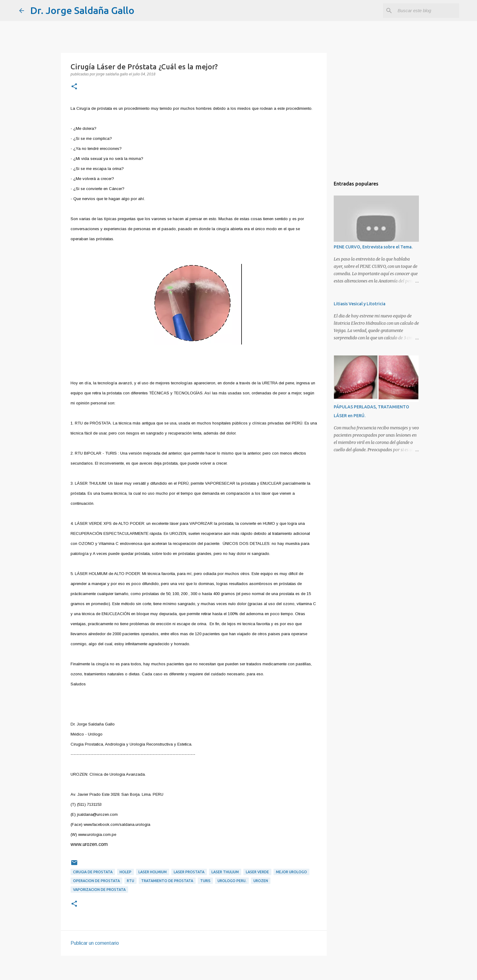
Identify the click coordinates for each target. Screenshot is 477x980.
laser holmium (153, 872)
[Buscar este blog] (427, 11)
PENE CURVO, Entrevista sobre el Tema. (373, 247)
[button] (74, 87)
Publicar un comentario (95, 943)
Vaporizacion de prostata (99, 890)
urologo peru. (232, 881)
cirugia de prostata (93, 872)
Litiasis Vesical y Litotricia (360, 304)
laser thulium (225, 872)
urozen (261, 881)
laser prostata (189, 872)
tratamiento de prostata (167, 881)
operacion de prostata (96, 881)
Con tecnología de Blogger (238, 971)
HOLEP (125, 872)
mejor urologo (291, 872)
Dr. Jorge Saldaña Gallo (82, 10)
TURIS (205, 881)
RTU (131, 881)
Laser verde (257, 872)
